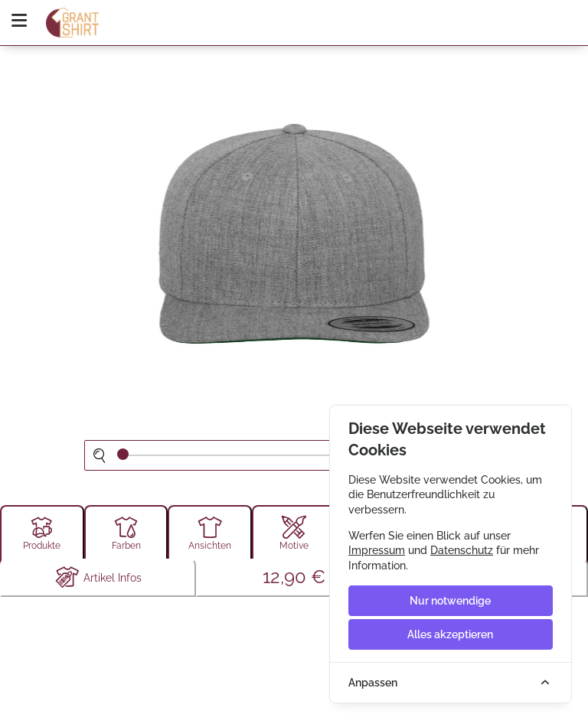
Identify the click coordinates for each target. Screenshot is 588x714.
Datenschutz (462, 550)
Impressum (377, 550)
